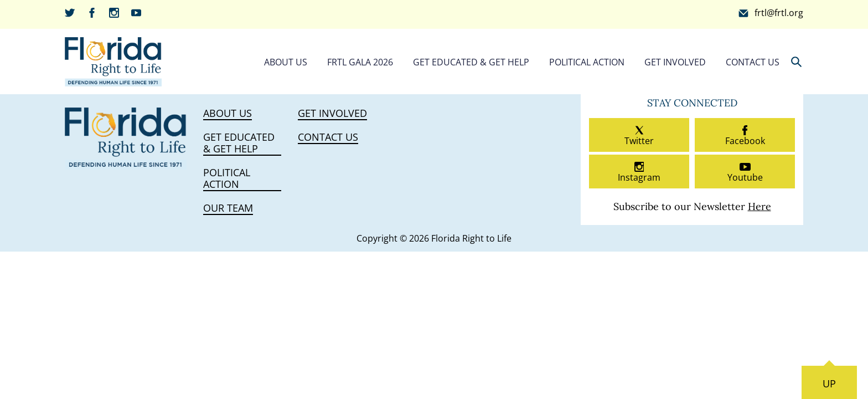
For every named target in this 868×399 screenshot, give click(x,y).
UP (829, 383)
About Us (286, 62)
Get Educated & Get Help (471, 62)
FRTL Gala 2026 (360, 62)
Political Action (587, 62)
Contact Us (753, 62)
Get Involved (675, 62)
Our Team (228, 208)
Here (759, 206)
